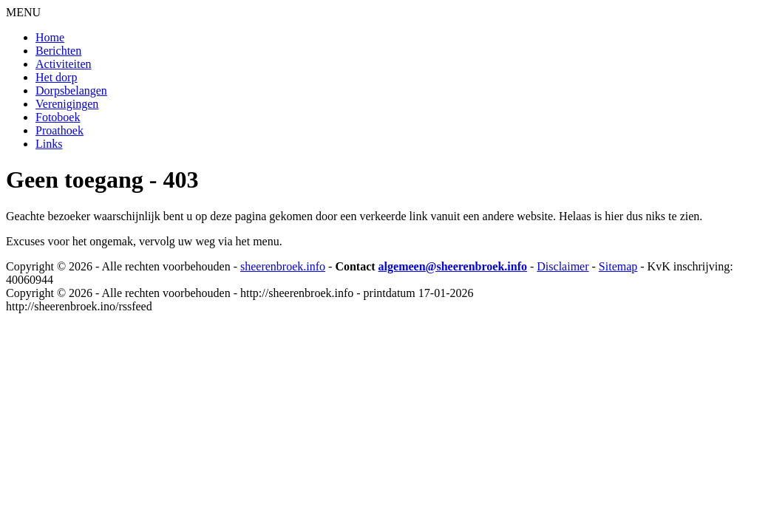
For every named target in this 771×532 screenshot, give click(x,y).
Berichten (58, 51)
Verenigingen (67, 104)
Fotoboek (58, 117)
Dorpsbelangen (71, 91)
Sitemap (618, 266)
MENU (23, 12)
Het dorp (56, 77)
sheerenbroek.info (283, 266)
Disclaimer (563, 266)
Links (49, 144)
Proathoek (60, 130)
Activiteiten (64, 64)
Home (50, 37)
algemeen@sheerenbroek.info (453, 266)
